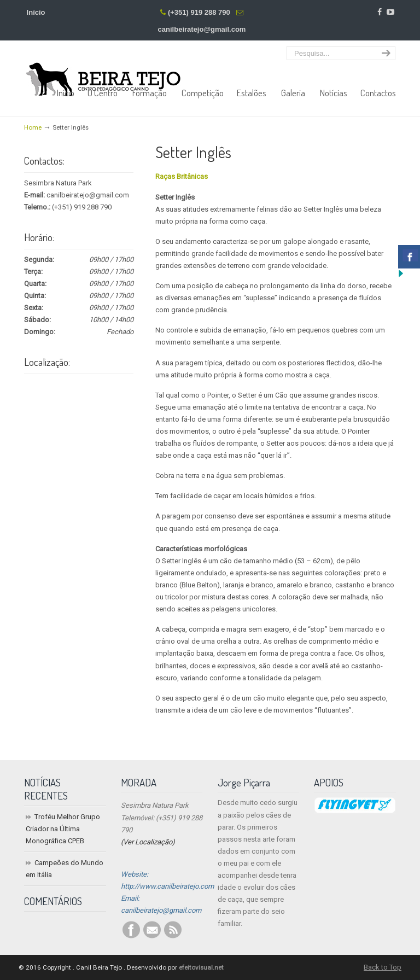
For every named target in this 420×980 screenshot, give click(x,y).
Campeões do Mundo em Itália (65, 869)
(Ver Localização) (148, 842)
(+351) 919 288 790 (199, 12)
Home (33, 127)
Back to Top (383, 967)
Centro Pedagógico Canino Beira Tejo (103, 71)
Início (36, 12)
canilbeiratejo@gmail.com (202, 29)
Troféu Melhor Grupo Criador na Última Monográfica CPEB (63, 829)
